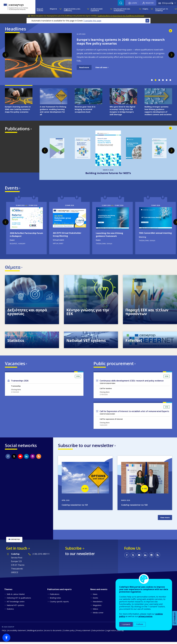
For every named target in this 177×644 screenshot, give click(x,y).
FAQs (4, 632)
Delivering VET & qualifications (19, 600)
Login (134, 3)
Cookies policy (69, 632)
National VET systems (15, 607)
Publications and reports (59, 591)
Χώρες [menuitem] (145, 9)
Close (147, 21)
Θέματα (13, 268)
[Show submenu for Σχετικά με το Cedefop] (175, 10)
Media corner (98, 615)
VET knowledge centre (16, 604)
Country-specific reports (59, 604)
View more (165, 520)
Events (12, 188)
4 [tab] (163, 80)
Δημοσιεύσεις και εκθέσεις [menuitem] (72, 10)
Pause (170, 31)
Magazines (97, 607)
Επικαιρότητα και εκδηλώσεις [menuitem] (122, 10)
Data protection (98, 632)
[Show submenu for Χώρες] (152, 10)
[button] (6, 638)
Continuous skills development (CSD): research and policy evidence (132, 382)
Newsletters (98, 604)
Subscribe (73, 550)
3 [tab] (159, 80)
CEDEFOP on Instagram (33, 458)
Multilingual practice (35, 632)
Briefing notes (55, 600)
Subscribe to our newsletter (86, 447)
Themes (8, 591)
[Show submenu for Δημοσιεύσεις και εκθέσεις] (88, 10)
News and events (99, 591)
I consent (126, 624)
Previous (6, 55)
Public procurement (114, 364)
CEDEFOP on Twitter (14, 458)
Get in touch (17, 550)
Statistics (10, 611)
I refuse (140, 624)
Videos (95, 611)
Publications (17, 129)
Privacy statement (83, 632)
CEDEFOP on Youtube (20, 458)
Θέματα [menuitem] (53, 9)
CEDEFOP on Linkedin (26, 458)
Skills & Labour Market (16, 596)
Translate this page (92, 21)
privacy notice (145, 616)
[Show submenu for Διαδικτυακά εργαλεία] (111, 10)
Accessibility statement (17, 632)
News (95, 596)
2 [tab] (155, 80)
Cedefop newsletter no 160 (134, 507)
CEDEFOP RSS (39, 458)
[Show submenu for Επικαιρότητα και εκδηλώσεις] (140, 10)
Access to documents (53, 632)
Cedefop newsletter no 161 (75, 507)
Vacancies (15, 364)
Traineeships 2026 (20, 382)
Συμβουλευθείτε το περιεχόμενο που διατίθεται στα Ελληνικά (121, 16)
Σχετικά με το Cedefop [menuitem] (162, 10)
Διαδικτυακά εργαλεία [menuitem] (97, 10)
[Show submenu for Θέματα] (60, 10)
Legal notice (111, 632)
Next (171, 55)
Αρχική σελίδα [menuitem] (40, 10)
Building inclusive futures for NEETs (108, 173)
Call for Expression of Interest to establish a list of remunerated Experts (134, 413)
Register (150, 3)
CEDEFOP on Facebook (8, 458)
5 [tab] (167, 80)
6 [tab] (170, 80)
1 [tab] (152, 80)
